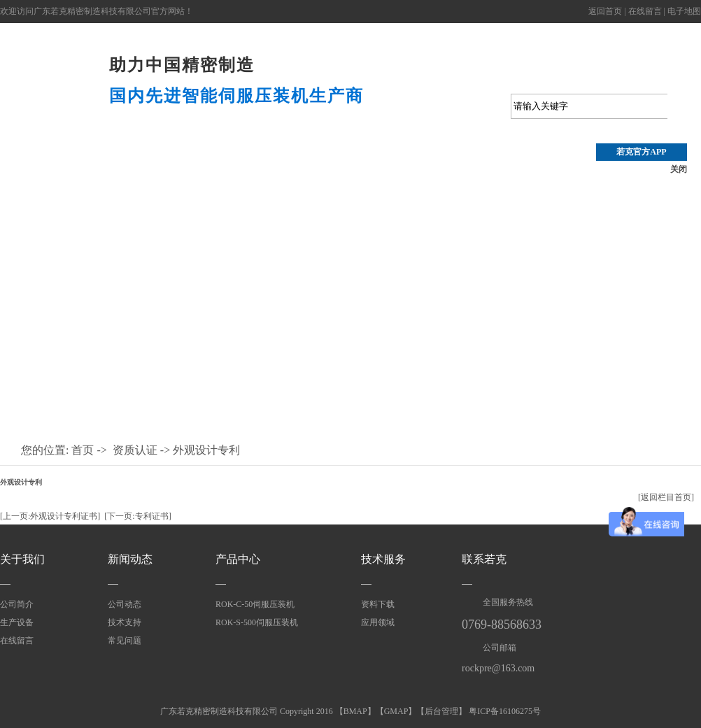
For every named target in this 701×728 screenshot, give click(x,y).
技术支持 (272, 163)
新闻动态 (130, 559)
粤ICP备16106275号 (505, 711)
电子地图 (684, 11)
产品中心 (117, 163)
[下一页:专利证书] (137, 516)
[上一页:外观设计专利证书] (50, 516)
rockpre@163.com (498, 668)
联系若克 (484, 559)
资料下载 (378, 604)
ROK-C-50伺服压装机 (255, 604)
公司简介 (17, 604)
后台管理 (441, 711)
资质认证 (505, 163)
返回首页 (605, 11)
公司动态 (350, 163)
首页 (83, 450)
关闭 (679, 169)
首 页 (39, 163)
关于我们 (22, 559)
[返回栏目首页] (666, 497)
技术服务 (383, 559)
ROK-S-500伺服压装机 (257, 622)
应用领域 (583, 163)
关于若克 (427, 163)
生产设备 (17, 622)
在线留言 (645, 11)
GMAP (396, 711)
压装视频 (194, 163)
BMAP (355, 711)
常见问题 (125, 641)
